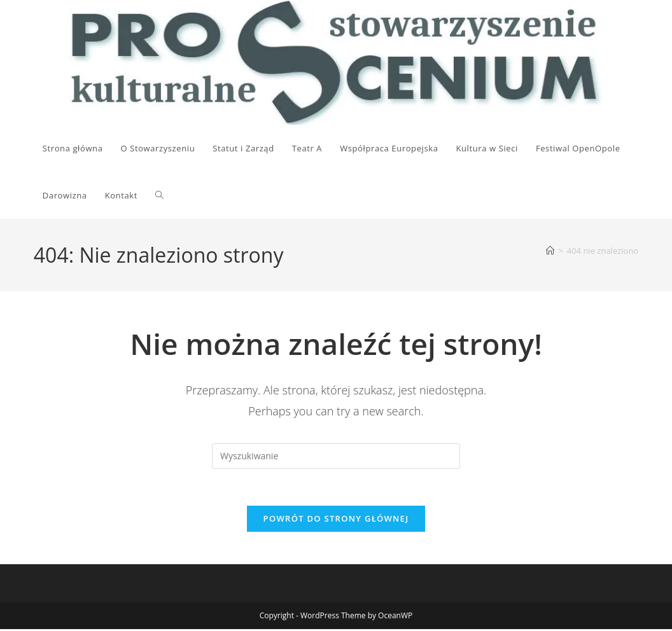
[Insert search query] (336, 456)
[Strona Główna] (550, 251)
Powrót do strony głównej (336, 520)
